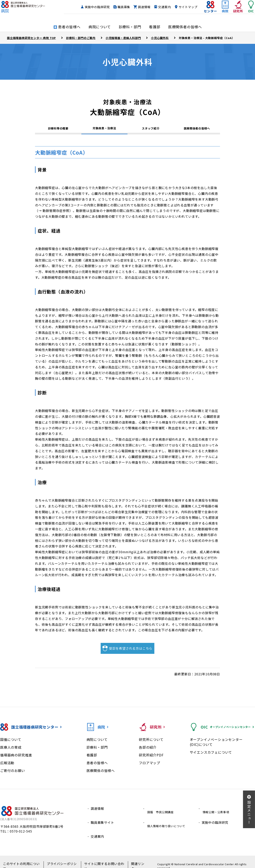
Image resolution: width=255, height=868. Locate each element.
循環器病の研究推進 (16, 758)
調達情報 (163, 7)
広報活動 (7, 765)
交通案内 (183, 7)
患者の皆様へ (97, 765)
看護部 (92, 758)
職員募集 (143, 7)
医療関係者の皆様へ (197, 130)
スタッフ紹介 (151, 130)
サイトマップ (180, 15)
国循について (11, 742)
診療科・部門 (97, 750)
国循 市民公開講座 (161, 811)
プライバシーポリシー (60, 860)
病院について (97, 742)
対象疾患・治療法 (104, 129)
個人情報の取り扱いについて (168, 820)
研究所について (151, 742)
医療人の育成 (11, 750)
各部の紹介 (148, 750)
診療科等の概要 (58, 130)
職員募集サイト (102, 820)
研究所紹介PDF (151, 758)
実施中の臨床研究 (116, 7)
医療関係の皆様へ (101, 773)
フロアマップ (149, 765)
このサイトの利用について (22, 860)
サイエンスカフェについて (211, 755)
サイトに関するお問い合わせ (100, 860)
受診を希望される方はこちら (131, 651)
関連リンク (133, 860)
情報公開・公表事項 (217, 811)
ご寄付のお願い (13, 773)
